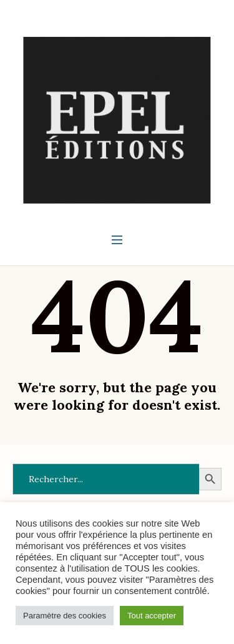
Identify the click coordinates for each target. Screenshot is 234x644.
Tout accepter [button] (152, 616)
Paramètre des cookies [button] (65, 616)
